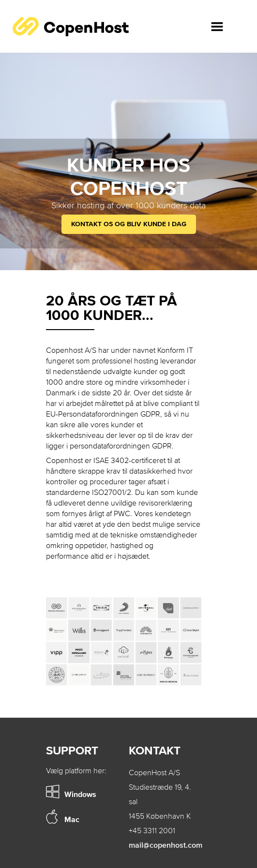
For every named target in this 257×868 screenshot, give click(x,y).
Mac (72, 819)
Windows (80, 794)
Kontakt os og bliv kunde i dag (129, 224)
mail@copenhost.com (166, 845)
